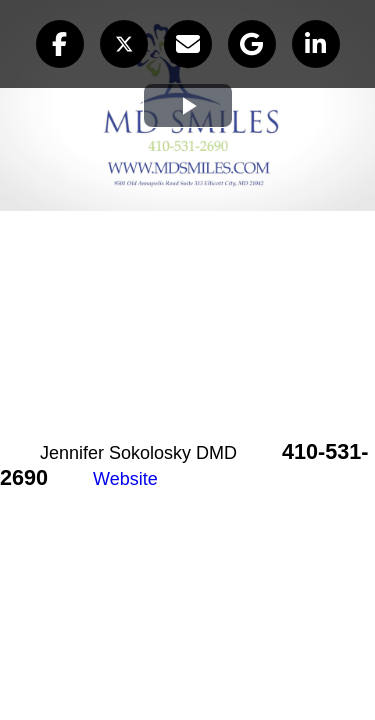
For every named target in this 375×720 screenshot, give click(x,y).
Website (125, 479)
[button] (60, 44)
